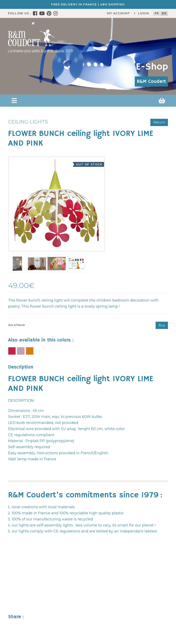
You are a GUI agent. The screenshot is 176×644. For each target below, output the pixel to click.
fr (157, 13)
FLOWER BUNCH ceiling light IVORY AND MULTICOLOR (30, 351)
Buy (162, 325)
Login (143, 13)
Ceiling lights (28, 122)
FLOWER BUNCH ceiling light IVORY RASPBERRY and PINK (12, 351)
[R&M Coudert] (40, 37)
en (164, 13)
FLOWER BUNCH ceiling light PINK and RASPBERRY (21, 351)
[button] (14, 101)
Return (159, 122)
